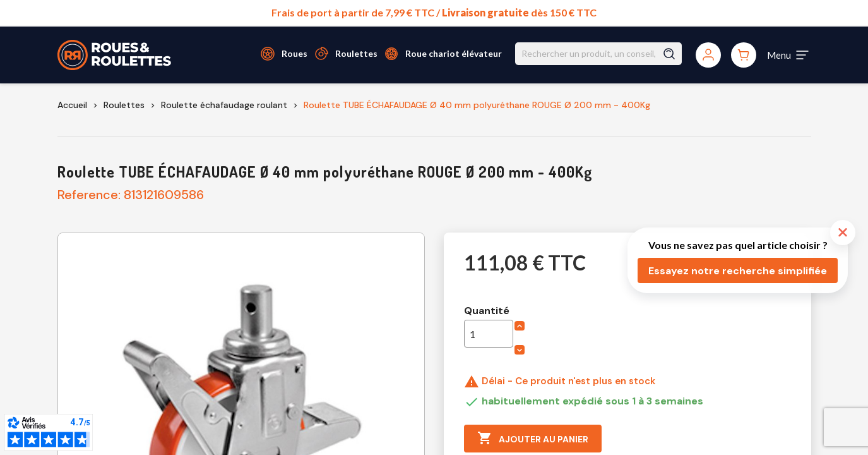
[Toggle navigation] (788, 55)
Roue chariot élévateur (454, 53)
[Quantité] (489, 334)
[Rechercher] (598, 54)
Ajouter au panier (533, 439)
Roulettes (356, 53)
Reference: (89, 195)
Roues (294, 53)
